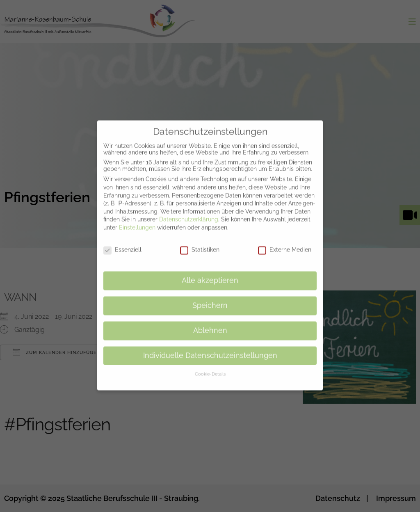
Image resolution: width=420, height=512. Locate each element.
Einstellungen (137, 219)
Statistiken (200, 241)
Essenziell (122, 241)
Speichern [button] (210, 297)
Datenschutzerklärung (189, 211)
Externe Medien (285, 241)
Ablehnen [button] (210, 322)
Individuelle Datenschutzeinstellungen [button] (210, 347)
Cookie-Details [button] (210, 366)
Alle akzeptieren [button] (210, 272)
